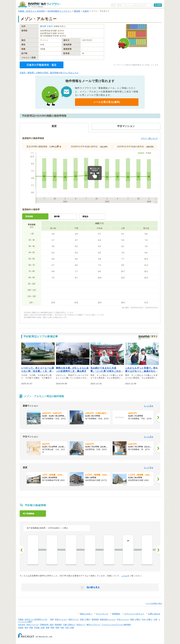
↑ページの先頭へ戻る (154, 603)
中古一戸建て (147, 619)
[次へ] (158, 417)
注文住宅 (22, 625)
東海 (48, 627)
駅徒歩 (85, 216)
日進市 (86, 11)
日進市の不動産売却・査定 (42, 65)
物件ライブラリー (93, 625)
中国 (62, 627)
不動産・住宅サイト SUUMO (31, 11)
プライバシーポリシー (134, 614)
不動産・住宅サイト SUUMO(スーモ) (33, 619)
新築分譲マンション (108, 619)
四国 (57, 627)
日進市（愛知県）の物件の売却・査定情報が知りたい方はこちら (49, 73)
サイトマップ (102, 614)
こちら (124, 576)
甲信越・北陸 (39, 627)
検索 (159, 5)
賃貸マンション (61, 619)
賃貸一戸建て (85, 619)
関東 (31, 627)
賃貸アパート (74, 619)
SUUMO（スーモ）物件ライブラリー (39, 4)
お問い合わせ (154, 614)
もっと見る (149, 406)
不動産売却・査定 (47, 625)
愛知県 (77, 11)
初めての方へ (86, 614)
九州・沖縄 (69, 627)
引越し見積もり (69, 625)
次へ (158, 550)
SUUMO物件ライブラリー (60, 11)
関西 (52, 627)
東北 (26, 627)
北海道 (21, 627)
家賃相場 (95, 619)
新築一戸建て (135, 619)
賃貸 (52, 619)
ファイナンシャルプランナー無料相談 (116, 625)
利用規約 (116, 614)
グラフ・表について (149, 138)
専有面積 (29, 216)
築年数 (57, 216)
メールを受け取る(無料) (107, 102)
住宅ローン (81, 625)
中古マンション (123, 619)
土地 (155, 619)
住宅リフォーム (32, 625)
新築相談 (58, 625)
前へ (22, 550)
